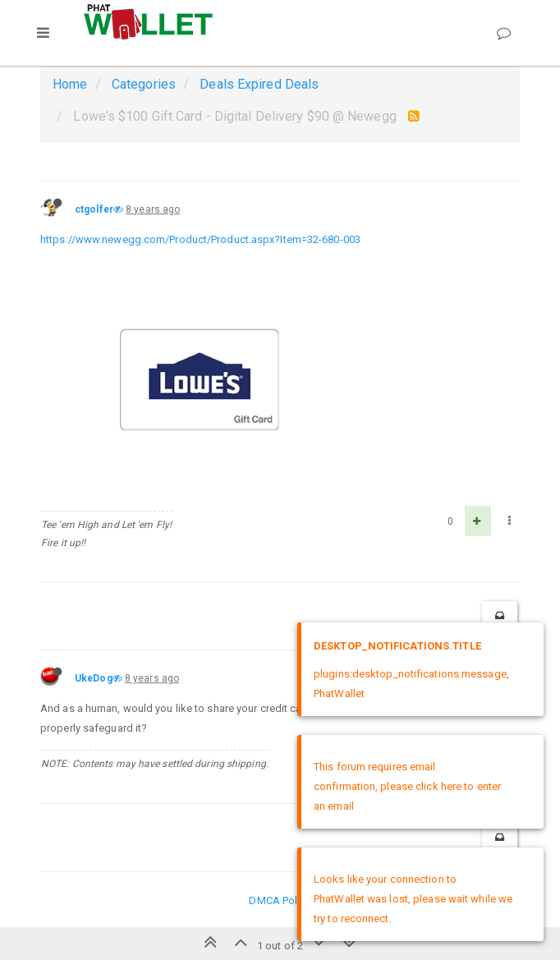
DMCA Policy (280, 900)
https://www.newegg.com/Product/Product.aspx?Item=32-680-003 (200, 239)
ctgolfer (94, 209)
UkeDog (94, 678)
